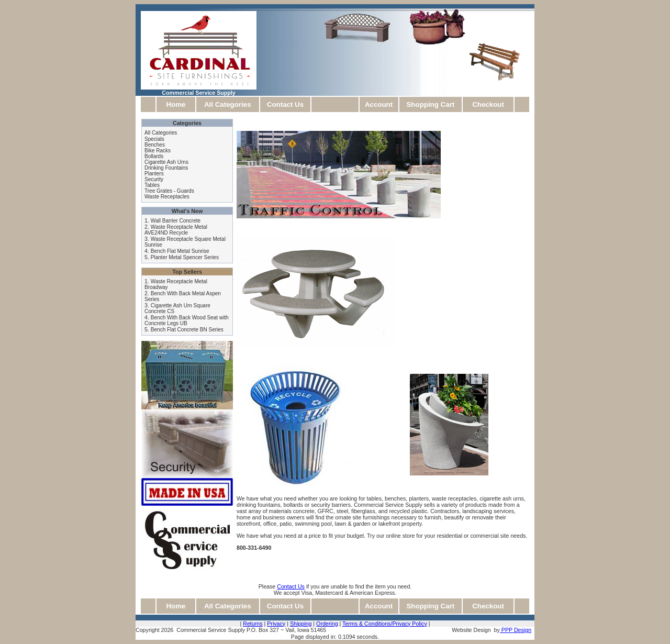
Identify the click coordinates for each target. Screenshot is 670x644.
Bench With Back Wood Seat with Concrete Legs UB (187, 320)
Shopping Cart (430, 104)
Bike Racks (158, 151)
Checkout (488, 104)
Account (379, 104)
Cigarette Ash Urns (166, 162)
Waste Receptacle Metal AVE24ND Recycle (176, 230)
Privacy (276, 624)
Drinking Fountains (166, 168)
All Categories (228, 104)
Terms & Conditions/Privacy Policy (385, 624)
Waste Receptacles (167, 197)
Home (176, 104)
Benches (155, 145)
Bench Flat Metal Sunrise (180, 251)
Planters (154, 174)
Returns (253, 624)
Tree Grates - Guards (169, 191)
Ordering (327, 624)
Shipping (301, 624)
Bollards (154, 156)
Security (154, 179)
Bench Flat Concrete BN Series (187, 330)
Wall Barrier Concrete (176, 221)
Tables (152, 185)
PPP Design (516, 630)
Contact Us (285, 104)
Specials (154, 139)
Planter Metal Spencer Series (185, 257)
